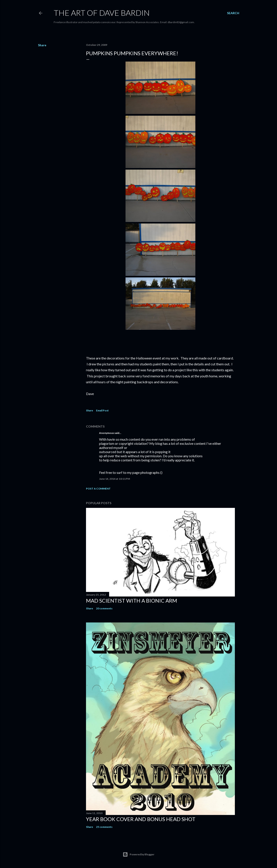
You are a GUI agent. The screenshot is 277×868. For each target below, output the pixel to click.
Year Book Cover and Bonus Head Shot (141, 819)
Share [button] (42, 45)
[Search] (233, 13)
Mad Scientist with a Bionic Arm (132, 601)
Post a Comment (98, 489)
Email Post (102, 410)
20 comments (104, 608)
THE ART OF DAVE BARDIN (102, 13)
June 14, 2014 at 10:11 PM (114, 479)
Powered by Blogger (138, 854)
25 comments (104, 827)
